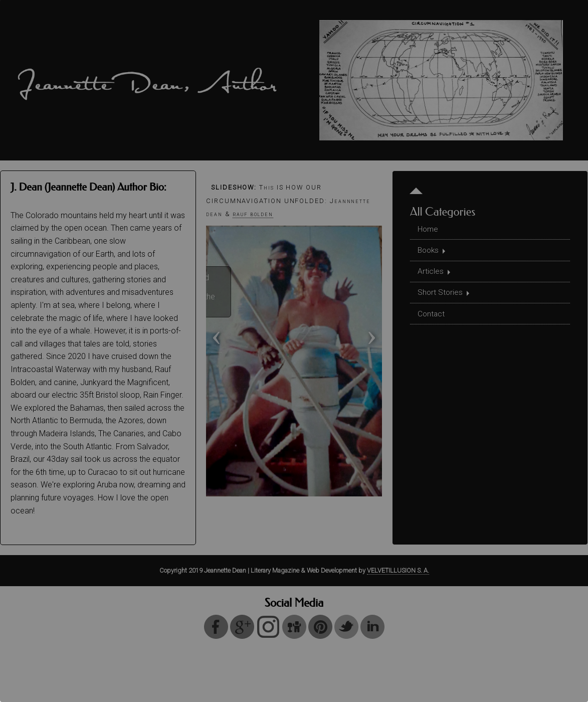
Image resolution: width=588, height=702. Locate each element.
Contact (432, 318)
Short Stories (441, 296)
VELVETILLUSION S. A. (398, 570)
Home (429, 229)
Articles (431, 274)
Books (430, 251)
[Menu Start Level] (417, 188)
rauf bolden (253, 214)
